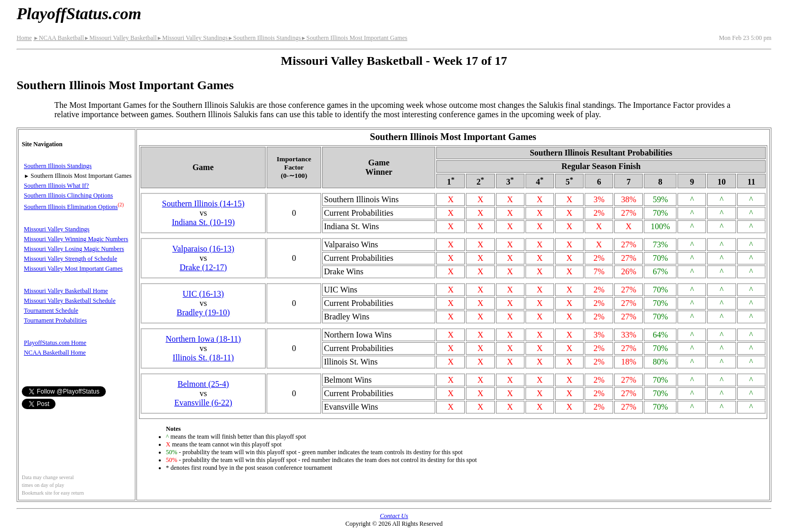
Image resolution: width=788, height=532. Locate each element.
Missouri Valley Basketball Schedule (70, 301)
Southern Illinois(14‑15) (203, 204)
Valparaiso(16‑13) (203, 249)
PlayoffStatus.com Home (55, 343)
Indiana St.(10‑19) (203, 222)
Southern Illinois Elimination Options (71, 207)
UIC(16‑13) (203, 294)
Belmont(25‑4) (203, 384)
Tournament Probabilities (55, 320)
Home (24, 38)
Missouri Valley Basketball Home (66, 291)
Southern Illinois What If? (56, 186)
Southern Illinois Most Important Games (354, 38)
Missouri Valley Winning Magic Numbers (76, 239)
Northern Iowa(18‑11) (203, 339)
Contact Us (394, 516)
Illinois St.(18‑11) (203, 358)
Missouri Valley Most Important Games (73, 269)
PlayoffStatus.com (79, 13)
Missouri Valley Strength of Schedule (71, 259)
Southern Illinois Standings (264, 38)
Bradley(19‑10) (204, 312)
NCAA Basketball (58, 38)
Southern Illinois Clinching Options (68, 195)
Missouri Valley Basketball (120, 38)
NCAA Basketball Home (55, 353)
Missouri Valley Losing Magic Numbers (74, 249)
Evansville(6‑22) (203, 403)
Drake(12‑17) (203, 267)
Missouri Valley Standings (192, 38)
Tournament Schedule (51, 311)
